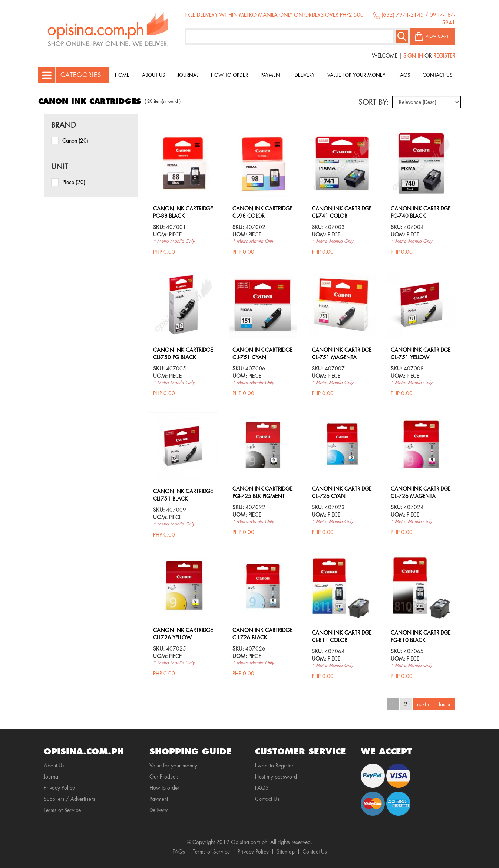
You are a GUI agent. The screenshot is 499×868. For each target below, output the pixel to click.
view (184, 133)
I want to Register (274, 766)
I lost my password (276, 777)
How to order (229, 75)
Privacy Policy (59, 788)
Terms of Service (62, 810)
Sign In (413, 56)
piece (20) (74, 182)
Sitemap (286, 852)
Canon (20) (75, 141)
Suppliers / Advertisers (70, 799)
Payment (271, 75)
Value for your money (356, 75)
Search (402, 36)
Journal (188, 75)
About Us (153, 75)
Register (444, 56)
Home (122, 75)
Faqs (404, 75)
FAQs (179, 852)
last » (445, 704)
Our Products (164, 777)
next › (423, 704)
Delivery (305, 75)
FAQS (262, 788)
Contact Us (437, 75)
